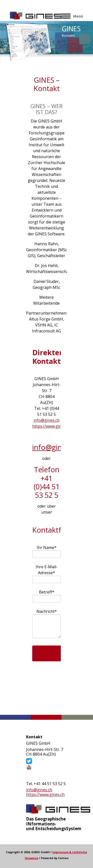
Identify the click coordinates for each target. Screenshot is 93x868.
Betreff (48, 592)
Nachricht (46, 611)
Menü (78, 16)
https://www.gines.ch (51, 426)
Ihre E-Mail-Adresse (46, 570)
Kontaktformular (47, 695)
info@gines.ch (46, 420)
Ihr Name (46, 547)
